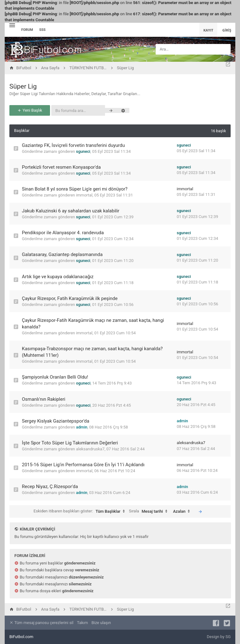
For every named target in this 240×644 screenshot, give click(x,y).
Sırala (150, 511)
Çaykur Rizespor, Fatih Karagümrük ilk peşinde (70, 298)
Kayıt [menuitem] (208, 30)
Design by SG (219, 637)
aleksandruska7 (90, 449)
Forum (27, 30)
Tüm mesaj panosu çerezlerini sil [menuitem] (41, 623)
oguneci (83, 383)
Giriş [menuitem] (227, 30)
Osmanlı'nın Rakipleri (44, 399)
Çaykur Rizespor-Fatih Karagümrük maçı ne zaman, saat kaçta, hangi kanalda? (93, 324)
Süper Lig (23, 86)
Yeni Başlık (30, 110)
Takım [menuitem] (82, 623)
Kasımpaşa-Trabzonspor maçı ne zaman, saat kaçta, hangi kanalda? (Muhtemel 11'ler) (92, 352)
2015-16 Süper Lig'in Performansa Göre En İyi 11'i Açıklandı (83, 465)
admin (82, 427)
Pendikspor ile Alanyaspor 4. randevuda (63, 233)
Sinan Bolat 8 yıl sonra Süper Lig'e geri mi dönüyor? (75, 189)
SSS (42, 30)
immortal (84, 195)
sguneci (83, 151)
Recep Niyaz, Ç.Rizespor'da (50, 487)
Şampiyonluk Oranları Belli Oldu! (55, 377)
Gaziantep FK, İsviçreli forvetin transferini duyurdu (73, 145)
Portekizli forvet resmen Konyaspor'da (61, 167)
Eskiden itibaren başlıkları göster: (81, 511)
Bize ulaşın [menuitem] (101, 623)
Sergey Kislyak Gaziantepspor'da (56, 421)
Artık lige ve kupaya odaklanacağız (58, 277)
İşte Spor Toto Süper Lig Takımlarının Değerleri (70, 443)
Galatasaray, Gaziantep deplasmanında (62, 254)
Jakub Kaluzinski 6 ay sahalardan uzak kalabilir (71, 211)
